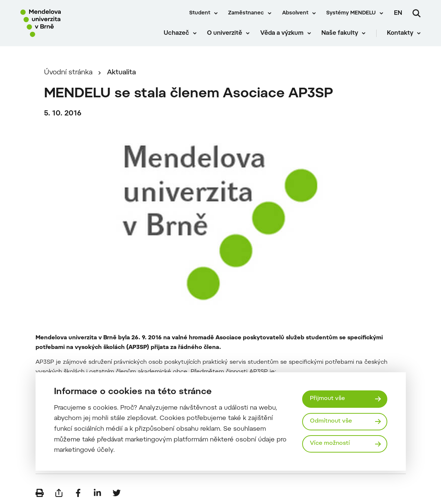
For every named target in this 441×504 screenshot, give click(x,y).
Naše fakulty (340, 33)
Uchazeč (176, 33)
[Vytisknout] (40, 493)
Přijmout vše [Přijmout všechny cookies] (328, 399)
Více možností (330, 443)
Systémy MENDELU (351, 13)
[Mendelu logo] (63, 23)
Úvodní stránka (68, 73)
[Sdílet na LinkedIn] (97, 493)
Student (200, 13)
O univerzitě (225, 33)
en (398, 13)
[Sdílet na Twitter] (117, 493)
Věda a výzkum (282, 33)
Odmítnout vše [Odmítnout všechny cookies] (331, 421)
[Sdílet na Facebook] (78, 493)
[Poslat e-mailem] (59, 493)
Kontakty (400, 33)
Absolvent (295, 13)
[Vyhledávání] (417, 13)
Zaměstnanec (246, 13)
